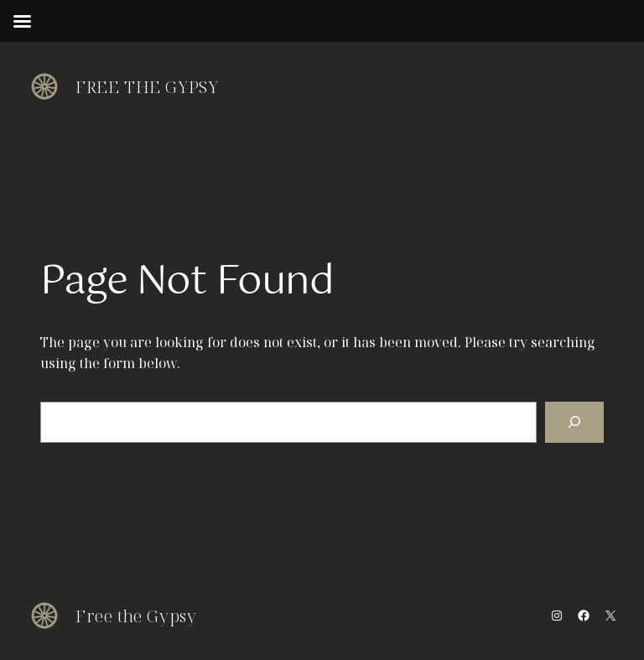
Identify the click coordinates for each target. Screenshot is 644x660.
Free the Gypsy (147, 87)
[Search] (574, 422)
